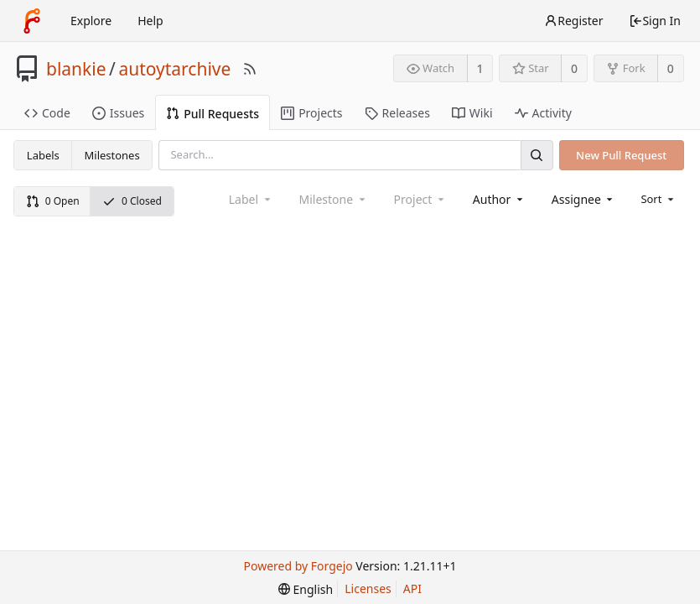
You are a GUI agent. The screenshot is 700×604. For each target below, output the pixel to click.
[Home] (32, 21)
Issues (118, 113)
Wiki (472, 113)
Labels (43, 155)
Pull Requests (213, 114)
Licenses (368, 588)
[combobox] (499, 199)
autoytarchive (174, 69)
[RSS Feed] (250, 69)
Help (150, 21)
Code (47, 113)
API (412, 588)
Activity (543, 113)
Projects (311, 113)
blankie (76, 69)
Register (573, 21)
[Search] (537, 155)
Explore (91, 21)
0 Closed (132, 201)
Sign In (655, 21)
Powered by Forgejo (298, 566)
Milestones (112, 155)
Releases (397, 113)
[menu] (659, 199)
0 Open (53, 201)
